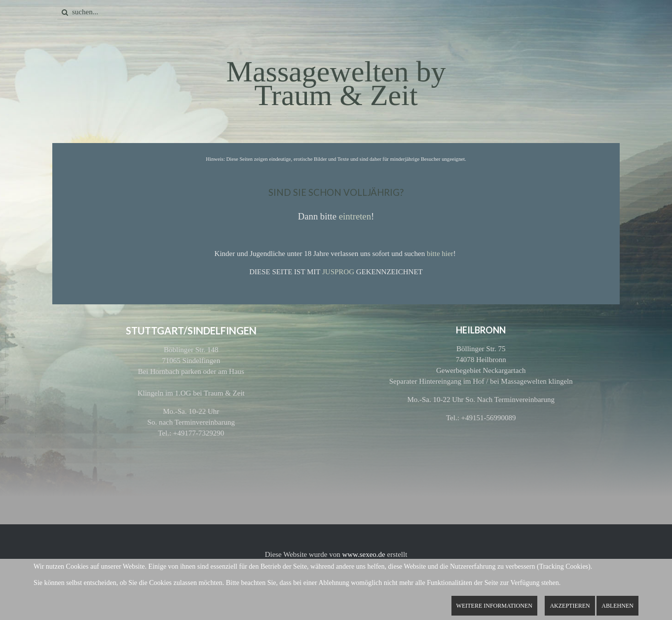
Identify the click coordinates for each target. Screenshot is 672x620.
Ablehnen (617, 606)
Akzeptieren (570, 606)
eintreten (355, 216)
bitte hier (440, 254)
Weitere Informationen (494, 606)
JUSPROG (338, 272)
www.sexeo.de (363, 554)
